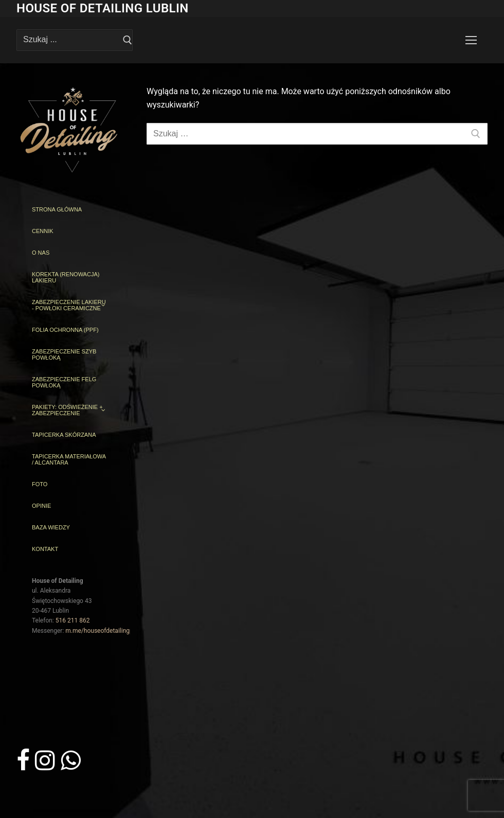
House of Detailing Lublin (103, 8)
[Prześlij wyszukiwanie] (128, 40)
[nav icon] (471, 40)
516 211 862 (73, 620)
